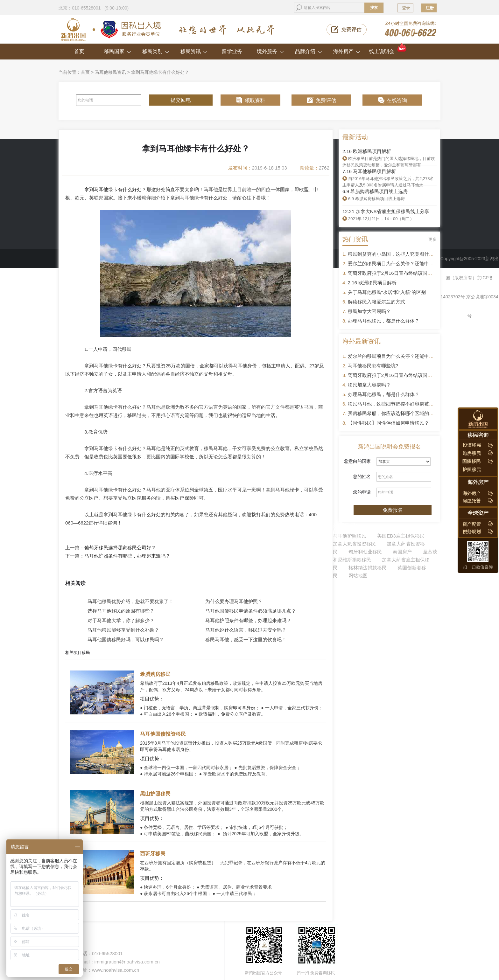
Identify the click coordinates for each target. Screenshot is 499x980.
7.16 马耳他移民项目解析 (369, 171)
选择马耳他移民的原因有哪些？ (121, 611)
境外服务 (270, 51)
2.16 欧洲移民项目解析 (367, 151)
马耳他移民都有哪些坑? (373, 366)
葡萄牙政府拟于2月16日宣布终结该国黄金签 (395, 273)
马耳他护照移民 (350, 536)
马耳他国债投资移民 (163, 734)
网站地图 (358, 576)
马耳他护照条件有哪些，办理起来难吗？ (127, 556)
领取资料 (255, 100)
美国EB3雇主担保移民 (401, 536)
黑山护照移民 (155, 794)
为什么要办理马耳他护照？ (234, 601)
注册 (430, 8)
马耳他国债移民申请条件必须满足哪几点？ (251, 611)
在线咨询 (397, 100)
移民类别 (156, 51)
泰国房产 (402, 552)
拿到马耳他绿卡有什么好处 (113, 189)
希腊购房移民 (155, 674)
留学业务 (232, 51)
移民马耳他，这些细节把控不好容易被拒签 (393, 404)
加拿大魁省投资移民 (354, 544)
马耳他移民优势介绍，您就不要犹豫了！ (130, 601)
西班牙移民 (153, 854)
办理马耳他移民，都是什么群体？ (384, 321)
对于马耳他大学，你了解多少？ (121, 620)
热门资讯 (355, 239)
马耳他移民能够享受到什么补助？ (123, 630)
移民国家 (118, 51)
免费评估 (351, 29)
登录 (406, 8)
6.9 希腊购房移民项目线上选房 (375, 191)
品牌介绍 (309, 51)
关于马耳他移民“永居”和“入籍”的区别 (387, 292)
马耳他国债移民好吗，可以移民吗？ (126, 639)
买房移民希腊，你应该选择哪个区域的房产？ (396, 413)
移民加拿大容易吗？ (369, 311)
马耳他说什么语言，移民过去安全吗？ (246, 630)
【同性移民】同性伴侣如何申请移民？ (388, 423)
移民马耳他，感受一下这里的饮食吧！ (246, 639)
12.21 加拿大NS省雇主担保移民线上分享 (386, 211)
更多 (432, 239)
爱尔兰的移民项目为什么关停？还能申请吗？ (396, 264)
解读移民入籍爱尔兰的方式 (376, 302)
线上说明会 (388, 49)
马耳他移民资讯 (110, 72)
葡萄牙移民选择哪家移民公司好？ (120, 548)
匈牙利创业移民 (365, 552)
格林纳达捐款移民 (368, 568)
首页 (79, 51)
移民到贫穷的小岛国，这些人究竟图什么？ (393, 254)
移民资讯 (194, 51)
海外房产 (347, 51)
